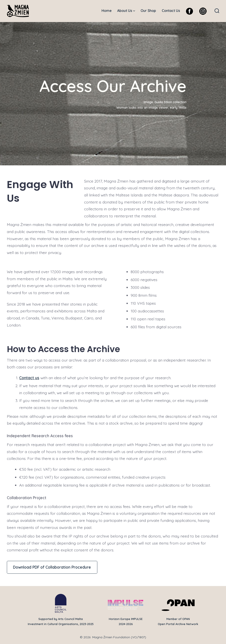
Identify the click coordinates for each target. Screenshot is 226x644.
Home (107, 11)
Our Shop (148, 11)
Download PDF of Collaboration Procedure (52, 567)
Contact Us (171, 11)
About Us (126, 11)
